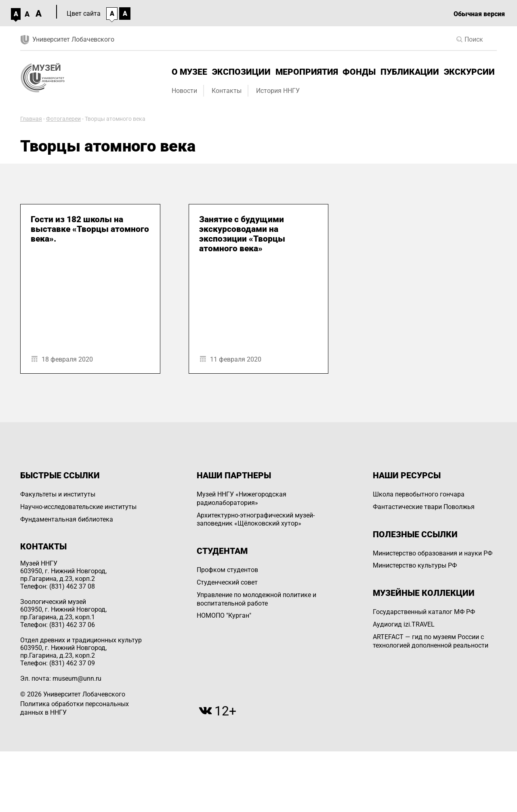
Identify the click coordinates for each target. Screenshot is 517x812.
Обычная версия (479, 14)
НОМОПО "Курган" (224, 615)
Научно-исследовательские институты (78, 507)
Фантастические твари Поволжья (424, 507)
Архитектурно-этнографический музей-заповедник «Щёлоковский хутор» (256, 520)
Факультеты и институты (58, 494)
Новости (184, 91)
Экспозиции (241, 72)
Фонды (359, 72)
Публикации (410, 72)
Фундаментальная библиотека (67, 519)
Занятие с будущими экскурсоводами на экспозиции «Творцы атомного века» (242, 234)
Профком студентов (227, 570)
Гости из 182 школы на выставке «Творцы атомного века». (90, 229)
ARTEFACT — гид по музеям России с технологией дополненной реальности (431, 641)
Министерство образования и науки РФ (433, 553)
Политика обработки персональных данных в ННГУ (75, 708)
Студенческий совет (227, 582)
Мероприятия (307, 72)
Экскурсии (469, 72)
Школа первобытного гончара (419, 494)
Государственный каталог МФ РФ (424, 612)
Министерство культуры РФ (415, 565)
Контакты (227, 91)
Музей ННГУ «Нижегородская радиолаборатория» (242, 499)
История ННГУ (278, 91)
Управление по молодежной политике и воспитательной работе (256, 599)
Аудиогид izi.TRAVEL (404, 624)
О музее (189, 72)
